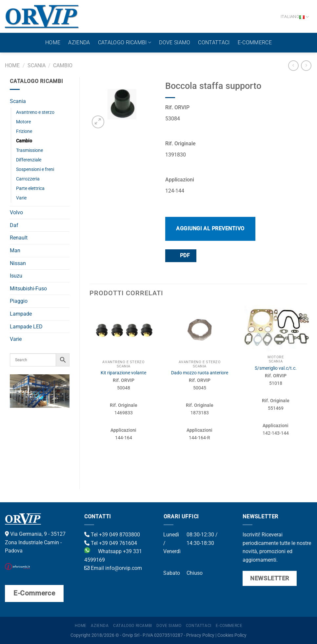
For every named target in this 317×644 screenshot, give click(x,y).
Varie (21, 198)
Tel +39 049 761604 (111, 543)
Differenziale (29, 160)
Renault (19, 238)
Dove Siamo (175, 42)
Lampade (21, 314)
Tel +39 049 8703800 (112, 535)
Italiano (295, 17)
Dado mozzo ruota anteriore (200, 373)
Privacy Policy (200, 635)
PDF (180, 255)
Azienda (79, 42)
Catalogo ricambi (125, 43)
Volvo (16, 212)
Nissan (18, 263)
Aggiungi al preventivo (210, 229)
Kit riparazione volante (123, 373)
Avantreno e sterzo (35, 112)
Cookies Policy (232, 635)
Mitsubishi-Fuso (28, 289)
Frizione (24, 131)
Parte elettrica (30, 188)
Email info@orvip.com (113, 568)
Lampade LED (26, 327)
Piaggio (19, 301)
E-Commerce (255, 42)
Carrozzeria (28, 179)
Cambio (63, 65)
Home (53, 42)
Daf (14, 225)
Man (15, 250)
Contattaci (214, 42)
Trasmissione (30, 150)
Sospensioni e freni (35, 169)
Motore (23, 122)
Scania (37, 65)
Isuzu (16, 276)
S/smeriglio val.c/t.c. (276, 368)
